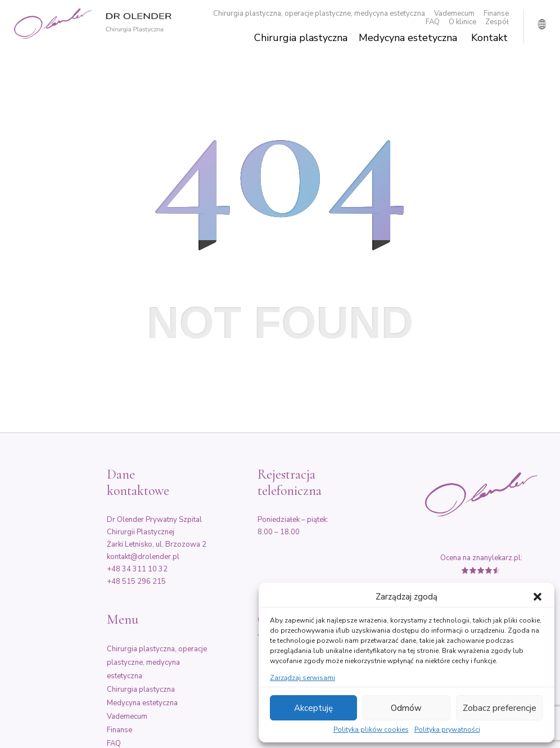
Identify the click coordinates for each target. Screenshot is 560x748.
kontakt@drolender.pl (143, 557)
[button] (538, 597)
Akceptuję (313, 708)
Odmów (406, 708)
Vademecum (454, 14)
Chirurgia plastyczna (301, 38)
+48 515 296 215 (136, 582)
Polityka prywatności (447, 730)
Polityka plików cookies (371, 730)
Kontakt (489, 38)
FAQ (433, 22)
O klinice (462, 22)
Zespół (497, 22)
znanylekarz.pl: (497, 558)
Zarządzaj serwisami (302, 678)
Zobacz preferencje (500, 708)
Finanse (496, 14)
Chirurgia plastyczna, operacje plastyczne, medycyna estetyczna (319, 14)
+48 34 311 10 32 (137, 569)
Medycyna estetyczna (408, 38)
